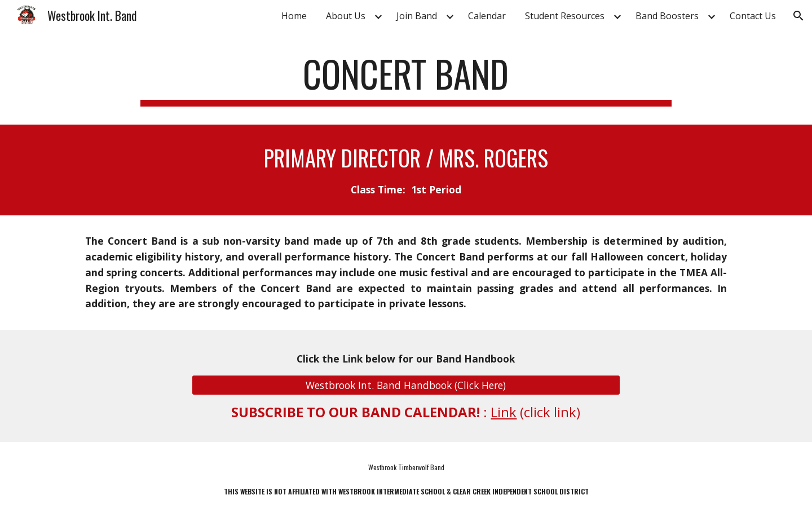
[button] (798, 16)
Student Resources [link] (565, 16)
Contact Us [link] (753, 16)
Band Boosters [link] (667, 16)
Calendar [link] (487, 16)
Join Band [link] (417, 16)
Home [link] (294, 16)
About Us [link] (346, 16)
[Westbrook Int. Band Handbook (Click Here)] (406, 385)
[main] (406, 79)
